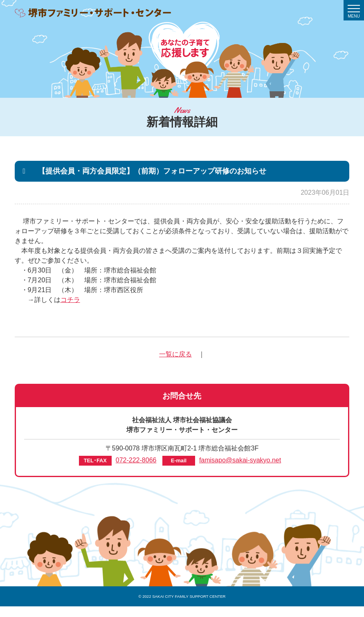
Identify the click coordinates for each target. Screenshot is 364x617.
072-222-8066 (136, 460)
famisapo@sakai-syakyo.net (240, 460)
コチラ (70, 300)
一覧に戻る (175, 354)
